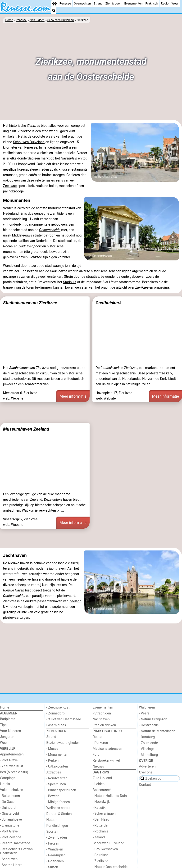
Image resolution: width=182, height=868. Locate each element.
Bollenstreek (102, 790)
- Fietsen (53, 843)
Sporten (52, 832)
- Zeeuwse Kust (12, 766)
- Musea (52, 749)
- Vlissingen (148, 749)
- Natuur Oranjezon (153, 719)
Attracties (54, 772)
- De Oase (7, 802)
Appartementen (12, 754)
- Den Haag (101, 820)
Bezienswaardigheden (63, 743)
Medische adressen (107, 749)
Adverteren (147, 766)
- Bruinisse (101, 855)
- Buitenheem (10, 796)
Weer (175, 3)
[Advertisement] (91, 413)
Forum (98, 755)
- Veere (144, 713)
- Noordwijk (101, 802)
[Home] (55, 4)
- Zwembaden (57, 838)
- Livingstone (10, 825)
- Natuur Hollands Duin (110, 796)
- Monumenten (57, 755)
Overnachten (82, 3)
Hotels (5, 784)
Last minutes (56, 725)
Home (5, 707)
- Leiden (99, 784)
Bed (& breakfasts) (14, 772)
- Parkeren (100, 743)
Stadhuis (70, 282)
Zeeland (36, 500)
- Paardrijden (56, 855)
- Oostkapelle (149, 725)
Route (97, 737)
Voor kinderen (11, 731)
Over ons (146, 772)
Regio (165, 3)
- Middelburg (149, 755)
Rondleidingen (57, 826)
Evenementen (133, 3)
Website (17, 398)
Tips (3, 725)
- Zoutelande (149, 743)
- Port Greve (9, 760)
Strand (98, 3)
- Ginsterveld (9, 814)
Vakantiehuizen (12, 790)
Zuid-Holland (102, 778)
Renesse (65, 3)
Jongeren (7, 737)
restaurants (79, 170)
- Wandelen (55, 849)
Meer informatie (73, 396)
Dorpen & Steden (59, 814)
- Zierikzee (100, 861)
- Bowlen (53, 796)
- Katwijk (99, 808)
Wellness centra (58, 808)
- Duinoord (8, 808)
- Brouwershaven (105, 849)
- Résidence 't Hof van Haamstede (16, 851)
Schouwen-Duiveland (29, 142)
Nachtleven (101, 719)
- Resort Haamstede (15, 843)
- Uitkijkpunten (57, 766)
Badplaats (8, 719)
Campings (8, 778)
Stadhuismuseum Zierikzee (30, 303)
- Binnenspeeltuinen (61, 790)
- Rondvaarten (57, 778)
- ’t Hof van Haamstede (64, 719)
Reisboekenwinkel (106, 761)
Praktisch (152, 3)
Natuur (52, 820)
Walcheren (147, 707)
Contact (145, 785)
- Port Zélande (11, 837)
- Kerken (53, 761)
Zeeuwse (10, 186)
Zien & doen (113, 3)
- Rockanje (100, 831)
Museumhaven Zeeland (26, 429)
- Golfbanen (55, 861)
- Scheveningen (104, 814)
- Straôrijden (102, 713)
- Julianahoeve (11, 820)
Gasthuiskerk (109, 303)
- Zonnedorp (56, 713)
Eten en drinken (104, 725)
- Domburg (147, 737)
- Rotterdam (102, 825)
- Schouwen (9, 859)
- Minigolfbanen (58, 802)
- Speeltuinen (56, 784)
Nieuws (98, 766)
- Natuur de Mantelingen (157, 731)
